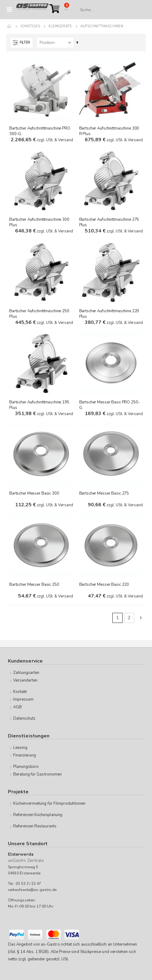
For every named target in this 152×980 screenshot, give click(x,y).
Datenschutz (24, 718)
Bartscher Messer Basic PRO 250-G (110, 405)
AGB (18, 707)
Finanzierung (25, 755)
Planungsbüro (26, 767)
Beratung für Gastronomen (38, 774)
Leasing (20, 748)
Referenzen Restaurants (35, 826)
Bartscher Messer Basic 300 (34, 493)
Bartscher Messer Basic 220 (104, 585)
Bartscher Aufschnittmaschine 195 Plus (39, 405)
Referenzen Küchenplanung (38, 815)
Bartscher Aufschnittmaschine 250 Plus (39, 314)
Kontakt (20, 692)
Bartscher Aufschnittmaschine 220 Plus (109, 314)
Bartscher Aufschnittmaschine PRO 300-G (40, 131)
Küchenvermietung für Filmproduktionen (49, 803)
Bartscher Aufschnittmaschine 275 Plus (109, 222)
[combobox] (110, 10)
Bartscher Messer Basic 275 (104, 493)
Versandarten (25, 680)
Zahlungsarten (26, 673)
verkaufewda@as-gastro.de (32, 890)
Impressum (23, 699)
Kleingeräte (60, 26)
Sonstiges (30, 26)
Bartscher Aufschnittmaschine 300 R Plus (109, 131)
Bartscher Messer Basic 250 (34, 585)
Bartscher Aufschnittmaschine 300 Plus (39, 222)
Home (10, 26)
